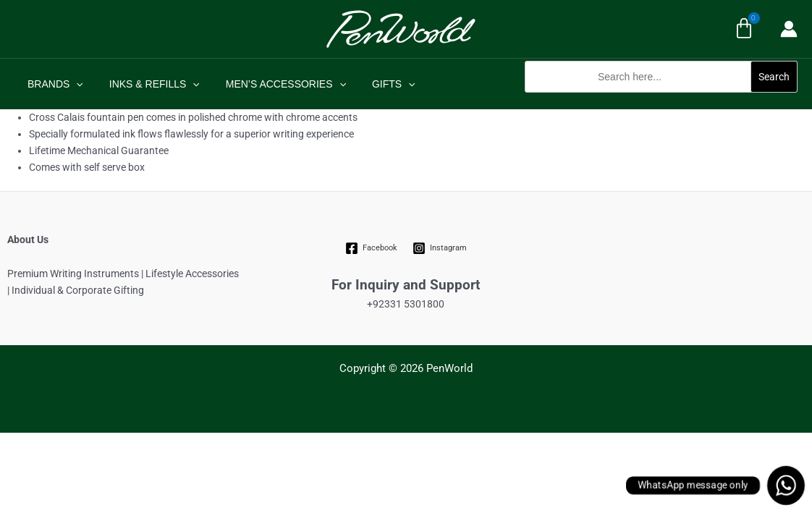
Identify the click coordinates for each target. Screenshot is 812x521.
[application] (73, 84)
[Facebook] (372, 248)
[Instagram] (439, 248)
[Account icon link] (789, 29)
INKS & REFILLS (146, 84)
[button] (661, 100)
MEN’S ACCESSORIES (271, 84)
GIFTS (373, 84)
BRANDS (52, 84)
